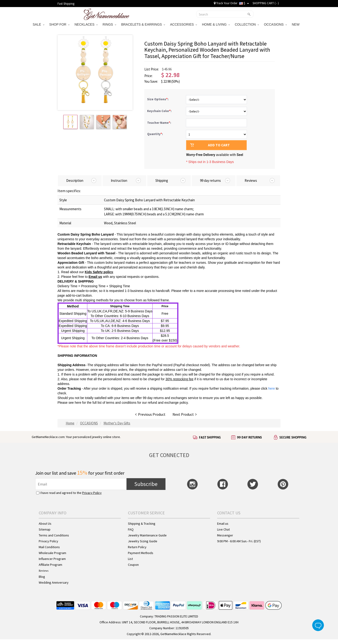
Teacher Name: (159, 123)
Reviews (44, 571)
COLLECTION (247, 24)
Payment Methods (141, 553)
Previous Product (150, 414)
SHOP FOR (60, 24)
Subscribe (146, 484)
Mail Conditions (49, 547)
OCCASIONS (275, 24)
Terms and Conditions (54, 535)
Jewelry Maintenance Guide (147, 535)
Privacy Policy (92, 493)
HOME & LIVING (216, 24)
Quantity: (155, 134)
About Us (45, 524)
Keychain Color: (160, 111)
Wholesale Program (52, 553)
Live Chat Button (318, 625)
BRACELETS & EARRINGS (143, 24)
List (130, 559)
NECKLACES (86, 24)
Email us (223, 524)
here (78, 403)
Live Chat (223, 529)
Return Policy (137, 547)
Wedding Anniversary (54, 582)
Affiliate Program (50, 565)
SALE (38, 24)
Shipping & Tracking (142, 524)
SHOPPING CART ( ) (266, 3)
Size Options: (158, 99)
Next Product (185, 414)
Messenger (225, 535)
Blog (42, 577)
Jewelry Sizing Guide (143, 541)
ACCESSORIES (183, 24)
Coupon (133, 565)
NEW (296, 24)
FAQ (131, 529)
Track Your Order (226, 3)
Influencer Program (52, 559)
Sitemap (45, 529)
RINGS (109, 24)
